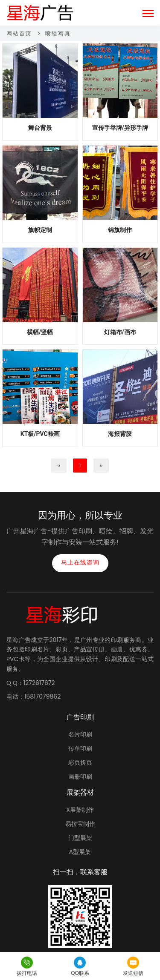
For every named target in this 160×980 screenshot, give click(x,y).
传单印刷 (80, 748)
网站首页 (19, 33)
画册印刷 (80, 777)
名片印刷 (80, 734)
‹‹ (59, 466)
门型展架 (80, 838)
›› (101, 466)
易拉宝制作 (80, 824)
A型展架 (80, 852)
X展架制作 (80, 810)
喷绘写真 (58, 33)
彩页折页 (80, 762)
